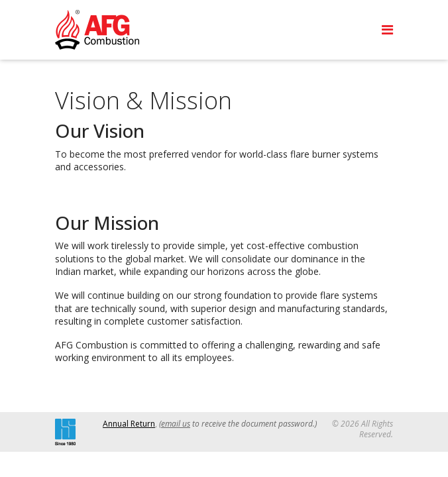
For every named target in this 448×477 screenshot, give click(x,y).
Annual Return (129, 424)
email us (176, 424)
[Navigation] (387, 30)
